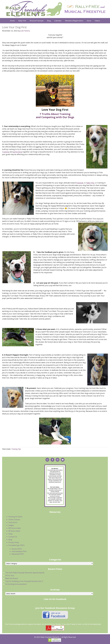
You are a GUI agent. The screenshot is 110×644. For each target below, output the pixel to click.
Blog (10, 540)
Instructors (13, 522)
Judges (11, 525)
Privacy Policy (14, 542)
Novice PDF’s (17, 549)
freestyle (80, 183)
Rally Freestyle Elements (55, 9)
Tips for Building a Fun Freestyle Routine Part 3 (24, 581)
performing (17, 152)
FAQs (10, 534)
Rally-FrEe (90, 183)
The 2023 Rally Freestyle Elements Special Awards (25, 573)
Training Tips (16, 449)
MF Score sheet (15, 528)
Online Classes (14, 520)
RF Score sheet (14, 531)
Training (6, 152)
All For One (10, 576)
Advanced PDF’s (18, 554)
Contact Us (13, 537)
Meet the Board (12, 578)
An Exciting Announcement (16, 584)
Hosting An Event (15, 517)
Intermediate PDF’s (19, 551)
